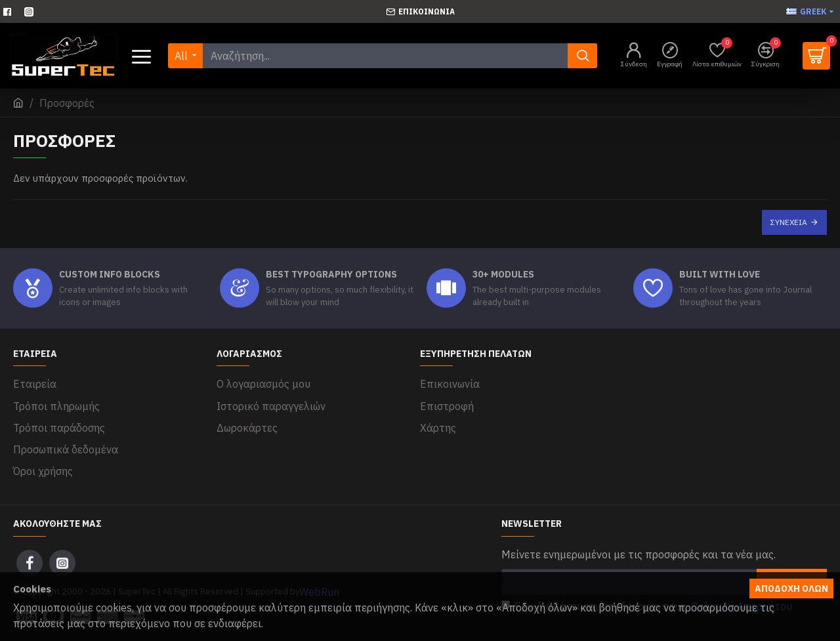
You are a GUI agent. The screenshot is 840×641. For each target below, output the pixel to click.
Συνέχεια (789, 222)
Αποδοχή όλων (791, 589)
